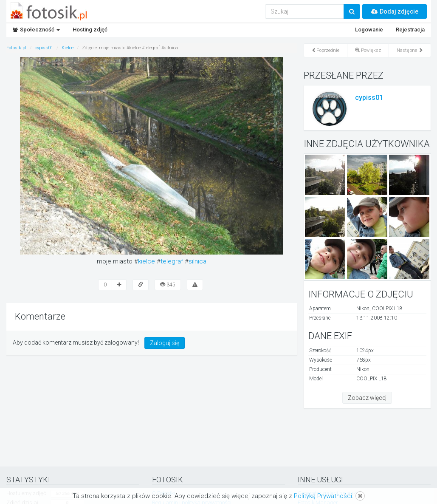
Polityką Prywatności (323, 496)
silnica (197, 261)
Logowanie (369, 30)
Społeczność (36, 30)
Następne (410, 50)
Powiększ (368, 50)
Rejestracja (410, 30)
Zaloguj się (165, 343)
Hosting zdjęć (90, 30)
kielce (147, 261)
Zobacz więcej (367, 398)
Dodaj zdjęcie (395, 11)
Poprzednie (326, 50)
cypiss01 (369, 98)
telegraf (172, 261)
